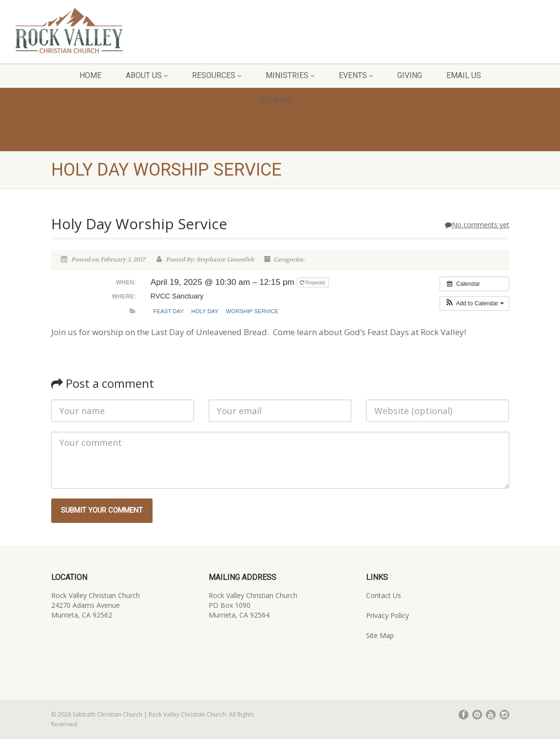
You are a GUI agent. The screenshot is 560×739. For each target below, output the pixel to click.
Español (280, 100)
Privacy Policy (387, 615)
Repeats (313, 282)
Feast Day (169, 311)
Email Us (464, 75)
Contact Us (384, 595)
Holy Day (205, 311)
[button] (474, 303)
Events (356, 75)
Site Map (380, 635)
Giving (410, 75)
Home (90, 75)
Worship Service (252, 311)
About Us (147, 75)
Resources (217, 75)
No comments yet (477, 225)
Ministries (290, 75)
